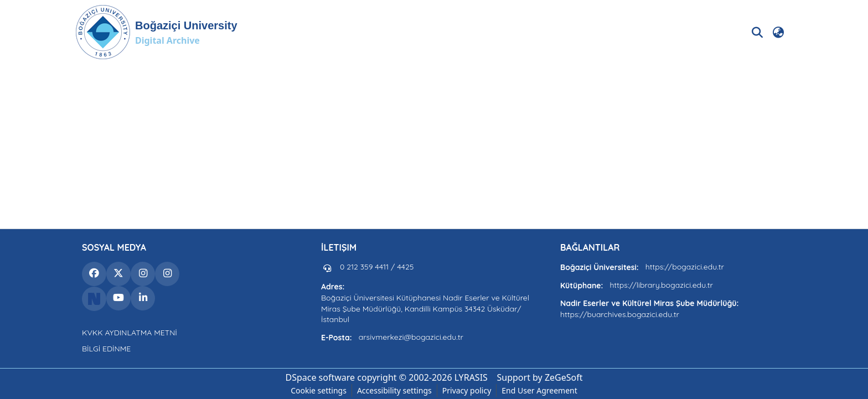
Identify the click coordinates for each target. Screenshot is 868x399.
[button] (156, 32)
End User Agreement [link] (539, 390)
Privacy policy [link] (467, 390)
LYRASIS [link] (471, 377)
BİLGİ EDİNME (106, 349)
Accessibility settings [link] (394, 390)
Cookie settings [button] (319, 390)
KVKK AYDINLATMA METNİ (130, 333)
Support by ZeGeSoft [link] (540, 377)
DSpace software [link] (320, 377)
